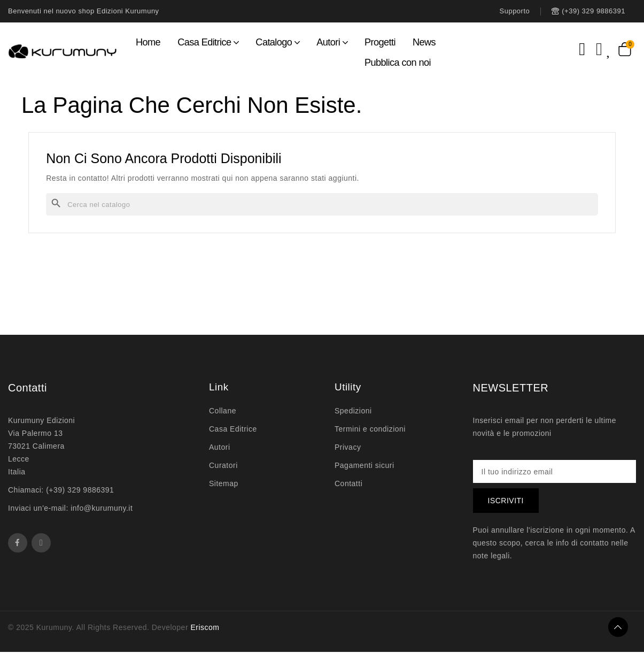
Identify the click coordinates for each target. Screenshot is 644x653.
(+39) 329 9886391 (80, 490)
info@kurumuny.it (102, 508)
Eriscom (205, 628)
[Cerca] (322, 204)
